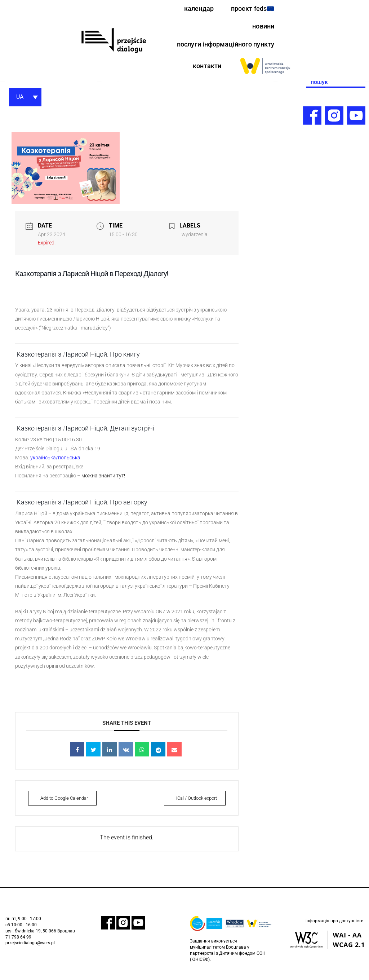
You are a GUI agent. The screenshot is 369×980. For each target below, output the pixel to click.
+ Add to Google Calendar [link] (66, 805)
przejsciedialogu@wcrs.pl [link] (30, 950)
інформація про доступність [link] (335, 929)
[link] (114, 42)
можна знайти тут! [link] (103, 482)
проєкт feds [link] (250, 9)
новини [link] (262, 28)
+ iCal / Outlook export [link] (191, 805)
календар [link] (193, 9)
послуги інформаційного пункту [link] (221, 47)
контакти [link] (206, 69)
